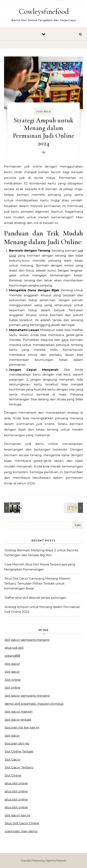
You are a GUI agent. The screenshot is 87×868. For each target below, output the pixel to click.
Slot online (13, 680)
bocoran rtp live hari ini (22, 727)
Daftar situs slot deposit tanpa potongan (35, 598)
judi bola (44, 112)
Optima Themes (56, 861)
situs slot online (16, 783)
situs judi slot (14, 648)
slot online (12, 687)
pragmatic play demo (21, 831)
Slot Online (13, 775)
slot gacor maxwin (19, 711)
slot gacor (12, 664)
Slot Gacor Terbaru (19, 767)
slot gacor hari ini (17, 815)
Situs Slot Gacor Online (22, 823)
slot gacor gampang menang (27, 640)
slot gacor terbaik (18, 720)
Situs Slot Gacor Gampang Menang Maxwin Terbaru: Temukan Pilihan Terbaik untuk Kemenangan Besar (37, 583)
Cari (78, 525)
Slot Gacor (13, 759)
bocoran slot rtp (17, 743)
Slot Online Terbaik (19, 751)
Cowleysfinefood (44, 11)
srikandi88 (12, 656)
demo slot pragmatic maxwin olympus (34, 704)
